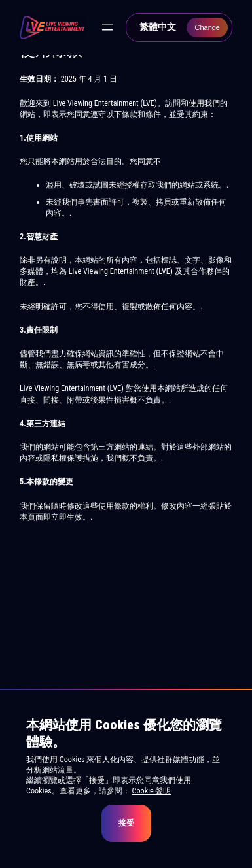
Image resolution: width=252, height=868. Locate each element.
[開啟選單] (107, 27)
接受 (126, 823)
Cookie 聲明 (152, 791)
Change (207, 27)
